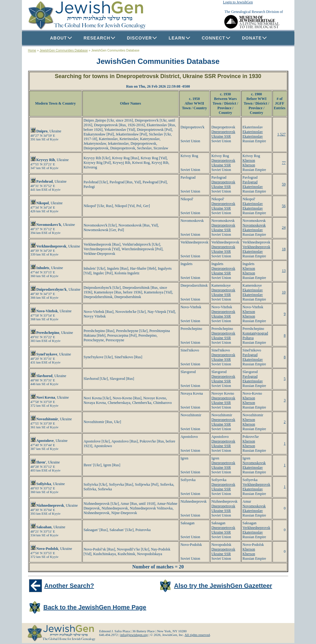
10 (284, 292)
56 (284, 206)
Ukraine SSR (221, 136)
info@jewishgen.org (134, 635)
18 (284, 249)
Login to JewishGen (238, 2)
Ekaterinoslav (253, 132)
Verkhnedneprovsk (256, 247)
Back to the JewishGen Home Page (95, 607)
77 (284, 163)
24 (284, 227)
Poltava (248, 338)
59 (284, 184)
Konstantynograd (255, 333)
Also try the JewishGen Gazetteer (223, 586)
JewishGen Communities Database (64, 50)
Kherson (249, 160)
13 (284, 271)
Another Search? (69, 586)
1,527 (282, 134)
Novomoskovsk (254, 225)
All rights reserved (197, 635)
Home (32, 50)
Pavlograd (250, 182)
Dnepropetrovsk (223, 132)
